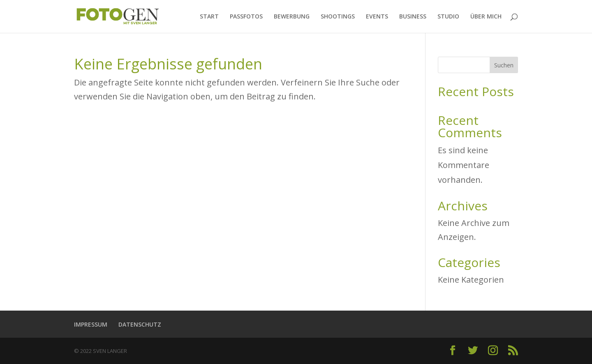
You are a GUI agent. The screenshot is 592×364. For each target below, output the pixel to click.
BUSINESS (413, 17)
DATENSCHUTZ (140, 324)
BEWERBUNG (292, 17)
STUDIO (448, 17)
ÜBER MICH (486, 17)
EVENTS (377, 17)
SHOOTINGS (338, 17)
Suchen (504, 65)
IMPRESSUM (91, 324)
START (209, 17)
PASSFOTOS (246, 17)
